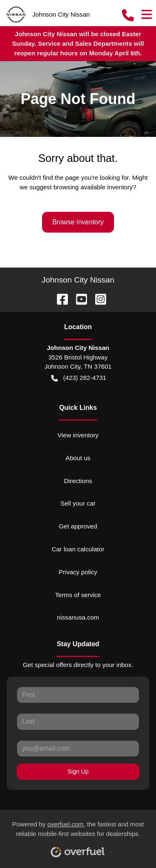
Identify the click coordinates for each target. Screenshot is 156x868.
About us (78, 458)
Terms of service (78, 595)
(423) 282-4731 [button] (79, 378)
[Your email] (78, 749)
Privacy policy (78, 572)
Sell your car (78, 503)
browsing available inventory (93, 187)
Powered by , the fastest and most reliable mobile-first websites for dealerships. (78, 836)
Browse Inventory (78, 222)
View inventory (78, 435)
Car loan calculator (78, 549)
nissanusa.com (78, 617)
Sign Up (78, 771)
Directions (78, 481)
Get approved (78, 526)
